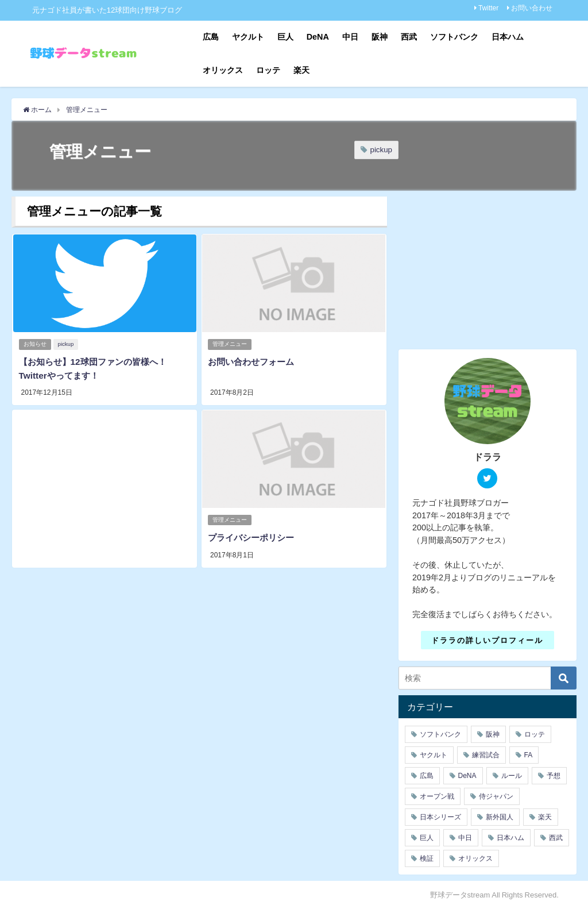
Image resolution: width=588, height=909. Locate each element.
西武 (409, 37)
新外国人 (500, 817)
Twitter (488, 8)
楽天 (301, 70)
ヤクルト (248, 37)
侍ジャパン (496, 796)
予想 (554, 776)
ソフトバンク (454, 37)
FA (529, 755)
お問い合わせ (532, 8)
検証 (427, 858)
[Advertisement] (105, 486)
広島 (211, 37)
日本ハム (508, 37)
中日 (350, 37)
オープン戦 (437, 796)
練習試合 (486, 755)
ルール (512, 776)
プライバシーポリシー (253, 535)
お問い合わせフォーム (253, 361)
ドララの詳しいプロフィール (487, 640)
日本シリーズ (440, 817)
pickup (381, 150)
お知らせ (35, 343)
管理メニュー (230, 343)
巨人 (285, 37)
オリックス (223, 70)
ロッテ (268, 70)
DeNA (318, 37)
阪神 (380, 37)
